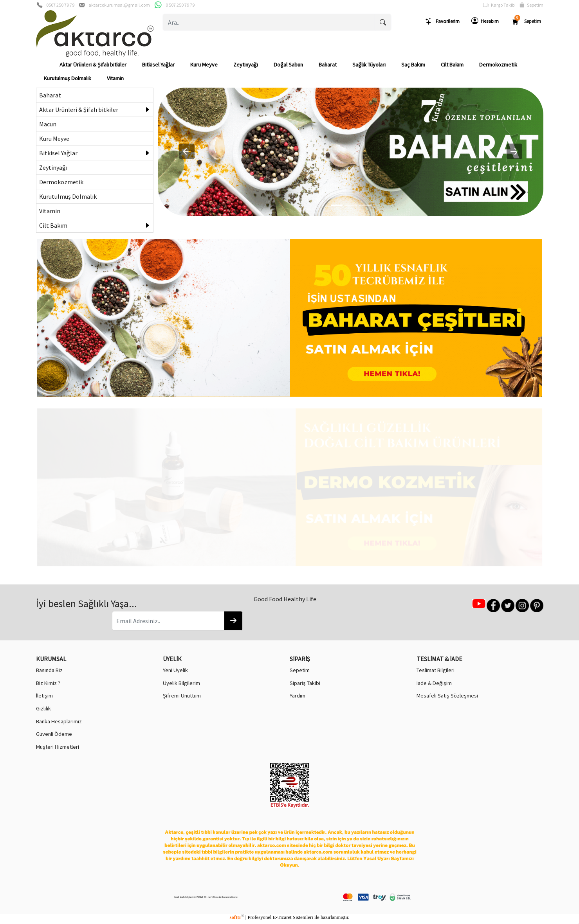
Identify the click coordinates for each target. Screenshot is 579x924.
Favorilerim (442, 21)
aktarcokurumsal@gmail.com (119, 5)
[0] (337, 205)
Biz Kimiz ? (48, 683)
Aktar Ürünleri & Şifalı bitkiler (93, 65)
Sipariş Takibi (305, 683)
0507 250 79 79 (60, 5)
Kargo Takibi (499, 5)
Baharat (328, 65)
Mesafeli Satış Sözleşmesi (447, 696)
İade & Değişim (434, 683)
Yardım (298, 696)
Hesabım (485, 21)
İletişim (44, 696)
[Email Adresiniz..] (168, 621)
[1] (351, 205)
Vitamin (115, 78)
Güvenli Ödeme (54, 734)
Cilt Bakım (452, 65)
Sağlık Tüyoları (369, 65)
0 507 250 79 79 (180, 5)
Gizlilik (43, 708)
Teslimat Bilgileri (436, 670)
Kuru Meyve (204, 65)
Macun (48, 124)
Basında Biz (49, 670)
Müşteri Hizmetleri (58, 747)
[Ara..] (269, 22)
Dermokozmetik (498, 65)
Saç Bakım (413, 65)
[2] (365, 205)
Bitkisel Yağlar (158, 65)
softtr (237, 917)
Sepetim (531, 5)
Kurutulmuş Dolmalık (68, 78)
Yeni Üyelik (175, 670)
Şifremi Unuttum (182, 696)
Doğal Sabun (288, 65)
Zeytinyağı (246, 65)
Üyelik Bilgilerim (181, 683)
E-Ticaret (282, 917)
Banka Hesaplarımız (59, 721)
